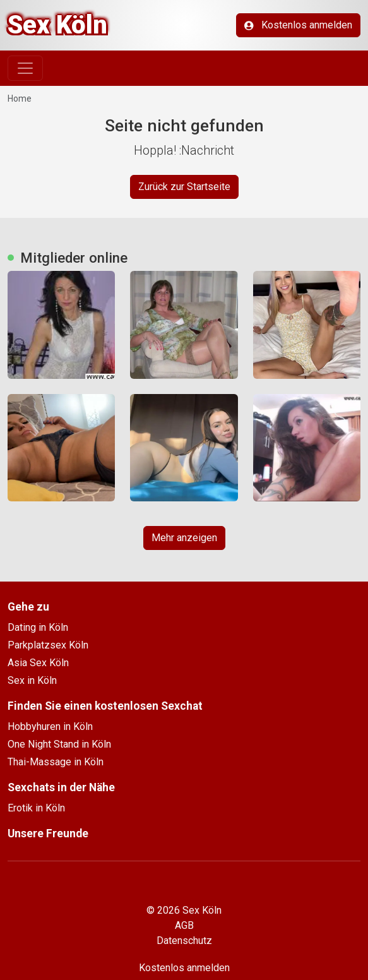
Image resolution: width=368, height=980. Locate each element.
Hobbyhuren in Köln (50, 726)
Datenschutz (184, 941)
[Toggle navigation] (25, 68)
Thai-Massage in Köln (56, 762)
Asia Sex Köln (38, 663)
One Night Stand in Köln (59, 744)
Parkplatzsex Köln (48, 645)
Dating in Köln (38, 627)
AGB (184, 925)
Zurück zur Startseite (184, 187)
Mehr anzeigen (184, 538)
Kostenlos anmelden (298, 25)
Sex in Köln (32, 680)
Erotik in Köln (36, 808)
